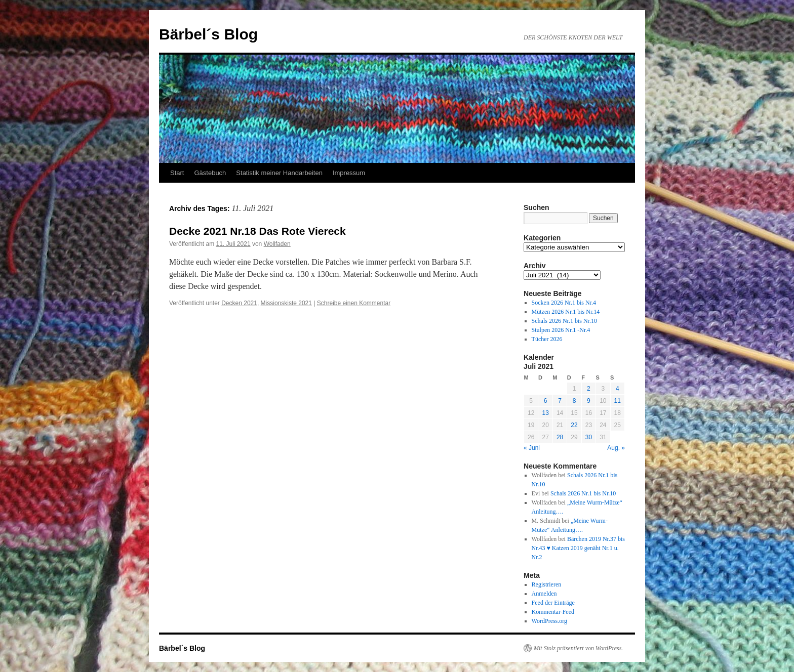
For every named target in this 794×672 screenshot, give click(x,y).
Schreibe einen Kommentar (354, 303)
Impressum (349, 173)
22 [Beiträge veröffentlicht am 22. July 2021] (574, 425)
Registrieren (547, 584)
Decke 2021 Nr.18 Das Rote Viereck (257, 231)
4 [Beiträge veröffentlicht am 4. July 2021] (618, 389)
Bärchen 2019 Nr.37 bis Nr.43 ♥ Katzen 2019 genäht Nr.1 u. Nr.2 (578, 548)
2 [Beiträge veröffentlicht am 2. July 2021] (589, 389)
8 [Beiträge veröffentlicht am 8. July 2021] (574, 401)
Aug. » (616, 448)
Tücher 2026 (547, 339)
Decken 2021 (239, 303)
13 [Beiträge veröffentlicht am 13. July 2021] (545, 413)
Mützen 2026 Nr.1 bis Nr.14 (566, 312)
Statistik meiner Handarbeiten (279, 173)
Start (177, 173)
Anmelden (544, 594)
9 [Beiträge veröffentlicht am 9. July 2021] (589, 401)
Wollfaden (277, 244)
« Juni (532, 448)
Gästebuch (210, 173)
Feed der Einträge (553, 603)
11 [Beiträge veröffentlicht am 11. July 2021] (618, 401)
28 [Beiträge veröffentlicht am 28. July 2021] (560, 437)
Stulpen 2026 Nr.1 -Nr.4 (561, 330)
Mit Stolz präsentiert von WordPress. (578, 648)
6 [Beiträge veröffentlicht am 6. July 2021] (546, 401)
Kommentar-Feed (553, 612)
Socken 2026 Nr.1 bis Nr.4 (564, 303)
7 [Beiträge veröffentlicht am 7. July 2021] (560, 401)
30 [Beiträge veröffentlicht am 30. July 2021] (589, 437)
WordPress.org (549, 621)
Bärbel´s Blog (208, 34)
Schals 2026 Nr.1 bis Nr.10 (564, 321)
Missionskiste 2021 (286, 303)
